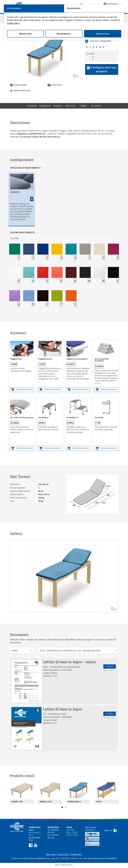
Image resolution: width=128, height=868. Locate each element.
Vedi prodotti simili (20, 92)
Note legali (51, 856)
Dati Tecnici (70, 107)
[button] (22, 652)
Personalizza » (64, 34)
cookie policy (13, 23)
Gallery (83, 107)
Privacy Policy (63, 856)
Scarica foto (55, 86)
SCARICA (110, 668)
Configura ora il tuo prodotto (102, 71)
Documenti (96, 107)
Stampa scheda (18, 86)
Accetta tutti (103, 34)
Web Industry (67, 866)
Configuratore (45, 107)
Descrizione (32, 107)
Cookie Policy (76, 856)
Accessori (58, 107)
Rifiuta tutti (25, 34)
